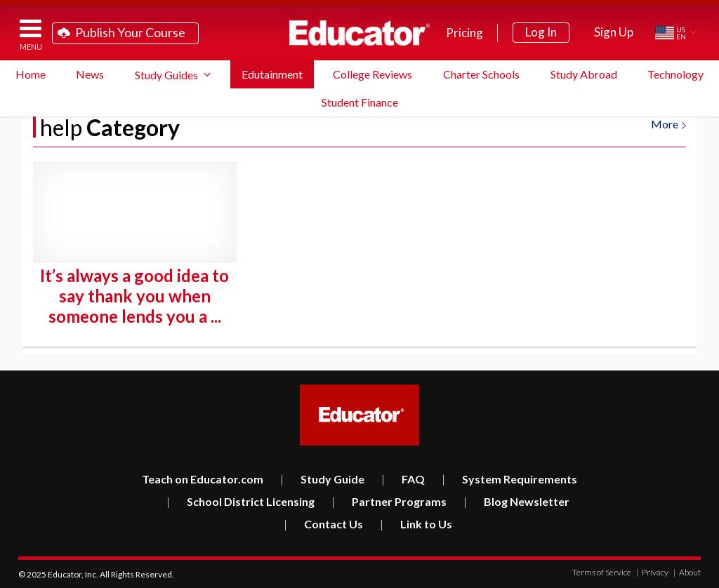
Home (31, 74)
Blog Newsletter (516, 501)
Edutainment (272, 74)
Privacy (652, 572)
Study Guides (166, 75)
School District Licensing (240, 501)
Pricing (464, 33)
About (687, 572)
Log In (541, 32)
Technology (675, 74)
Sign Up (614, 32)
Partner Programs (389, 501)
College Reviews (372, 74)
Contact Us (323, 524)
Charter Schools (481, 74)
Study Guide (322, 479)
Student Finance (360, 102)
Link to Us (416, 524)
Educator (359, 33)
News (90, 74)
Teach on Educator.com (203, 479)
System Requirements (509, 479)
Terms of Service (602, 572)
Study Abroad (584, 74)
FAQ (403, 479)
